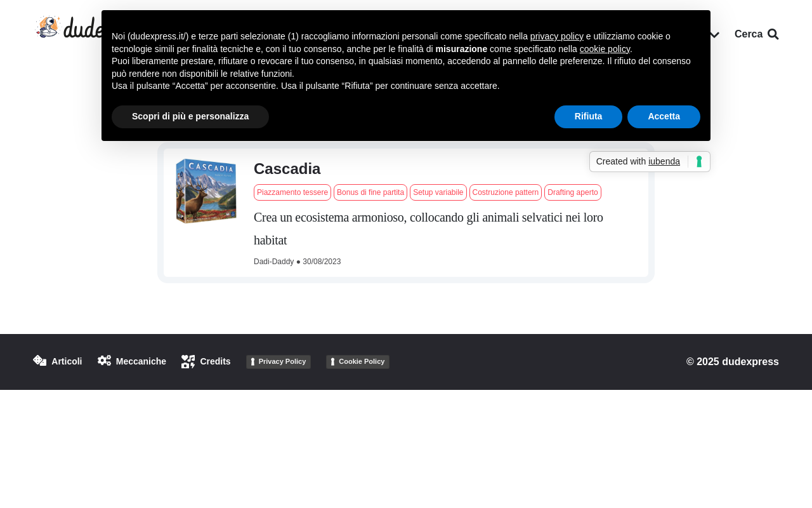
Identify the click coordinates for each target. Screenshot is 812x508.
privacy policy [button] (557, 36)
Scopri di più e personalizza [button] (190, 116)
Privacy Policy (283, 361)
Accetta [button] (664, 116)
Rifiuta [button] (589, 116)
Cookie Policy (362, 361)
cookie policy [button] (605, 49)
